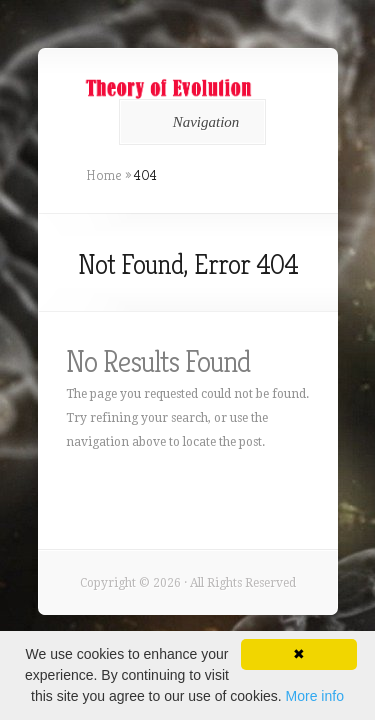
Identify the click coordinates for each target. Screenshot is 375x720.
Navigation (189, 122)
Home (104, 175)
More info (315, 696)
